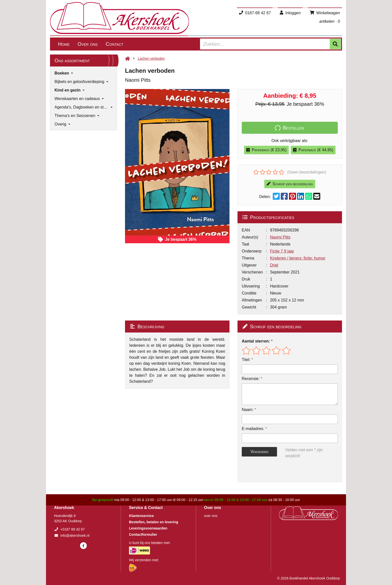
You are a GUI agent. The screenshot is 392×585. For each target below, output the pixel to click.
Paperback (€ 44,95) (313, 150)
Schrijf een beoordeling (290, 184)
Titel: (246, 360)
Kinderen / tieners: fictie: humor (298, 258)
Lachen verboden (151, 58)
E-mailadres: (253, 429)
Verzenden (259, 452)
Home (64, 44)
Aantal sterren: (256, 341)
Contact (115, 44)
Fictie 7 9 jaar (282, 251)
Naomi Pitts (280, 237)
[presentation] (274, 470)
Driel (274, 265)
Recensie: (251, 379)
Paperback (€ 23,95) (266, 150)
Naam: (248, 410)
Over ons (87, 44)
